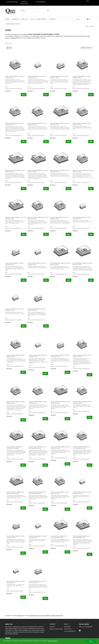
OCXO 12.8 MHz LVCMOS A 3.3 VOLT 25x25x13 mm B (82, 448)
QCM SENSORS (40, 2)
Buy (24, 95)
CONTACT (52, 19)
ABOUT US (24, 19)
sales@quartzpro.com (34, 616)
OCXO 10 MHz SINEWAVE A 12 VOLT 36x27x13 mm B (37, 448)
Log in (77, 19)
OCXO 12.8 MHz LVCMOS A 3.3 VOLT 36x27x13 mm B (15, 493)
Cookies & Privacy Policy (57, 616)
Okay (91, 641)
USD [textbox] (88, 1)
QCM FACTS (67, 627)
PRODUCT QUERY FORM (56, 629)
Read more (8, 43)
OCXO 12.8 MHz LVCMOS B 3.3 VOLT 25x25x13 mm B (37, 493)
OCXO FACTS (68, 629)
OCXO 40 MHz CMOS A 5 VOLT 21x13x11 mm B (36, 310)
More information (53, 641)
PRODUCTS (16, 19)
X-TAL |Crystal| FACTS (70, 631)
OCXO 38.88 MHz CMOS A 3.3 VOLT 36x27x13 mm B (59, 537)
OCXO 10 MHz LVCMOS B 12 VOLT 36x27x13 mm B (15, 448)
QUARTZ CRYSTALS (12, 2)
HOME (7, 19)
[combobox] (89, 1)
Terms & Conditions (45, 616)
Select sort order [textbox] (86, 48)
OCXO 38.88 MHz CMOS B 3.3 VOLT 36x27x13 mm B (81, 537)
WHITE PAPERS (41, 19)
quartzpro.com (21, 616)
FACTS (33, 19)
